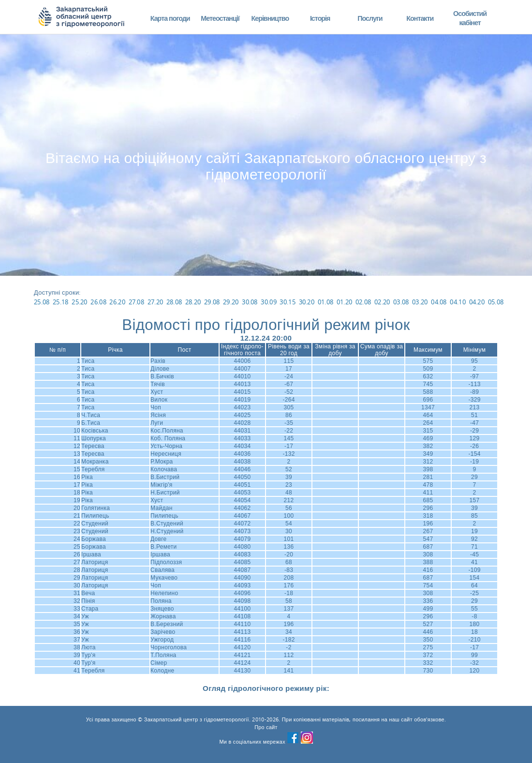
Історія (320, 18)
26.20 (117, 302)
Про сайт (266, 727)
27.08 (137, 302)
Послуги (370, 18)
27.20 (155, 302)
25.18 (61, 302)
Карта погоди (170, 18)
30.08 (250, 302)
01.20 (345, 302)
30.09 (269, 302)
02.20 (382, 302)
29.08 (212, 302)
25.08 (42, 302)
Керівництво (270, 18)
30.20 (307, 302)
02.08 (363, 302)
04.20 (477, 302)
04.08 (439, 302)
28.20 (193, 302)
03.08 (401, 302)
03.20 (420, 302)
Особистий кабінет (470, 18)
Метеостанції (220, 18)
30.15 (288, 302)
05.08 (496, 302)
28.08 (174, 302)
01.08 (326, 302)
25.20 (80, 302)
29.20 (231, 302)
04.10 (458, 302)
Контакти (420, 18)
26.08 (98, 302)
